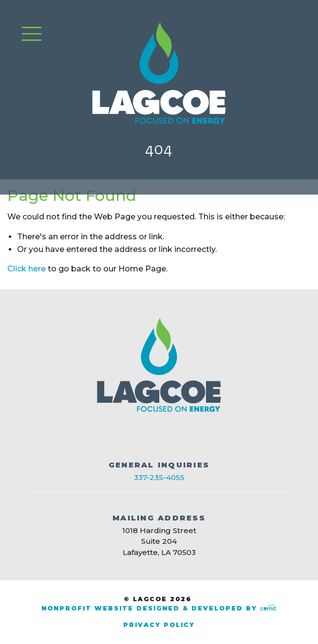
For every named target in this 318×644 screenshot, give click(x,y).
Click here (27, 269)
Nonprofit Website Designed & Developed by (159, 608)
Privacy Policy (159, 625)
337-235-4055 (159, 477)
